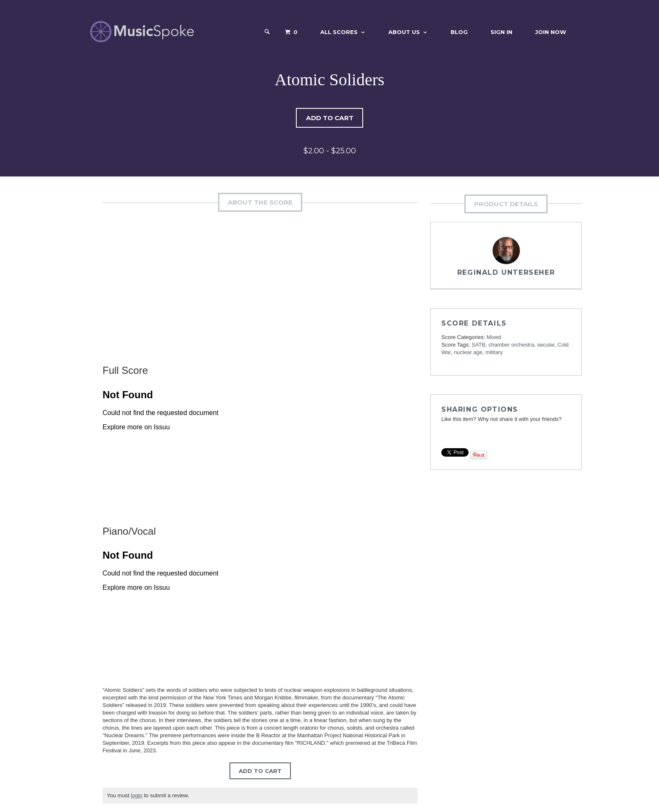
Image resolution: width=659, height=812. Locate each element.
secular (546, 345)
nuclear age (468, 353)
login (136, 796)
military (494, 353)
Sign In (501, 32)
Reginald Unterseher (506, 273)
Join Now (551, 32)
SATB (478, 345)
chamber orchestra (511, 345)
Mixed (494, 338)
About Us (404, 32)
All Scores (339, 32)
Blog (459, 32)
